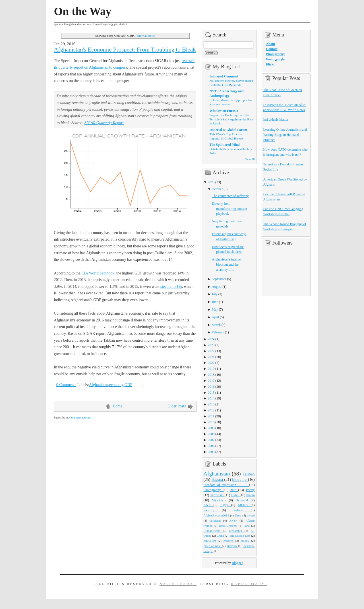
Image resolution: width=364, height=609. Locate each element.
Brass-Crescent (229, 526)
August (217, 287)
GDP (128, 385)
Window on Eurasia (224, 111)
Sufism (242, 510)
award (251, 515)
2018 (211, 375)
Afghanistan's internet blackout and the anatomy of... (227, 264)
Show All (250, 159)
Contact (272, 49)
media (250, 495)
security (213, 510)
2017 (211, 381)
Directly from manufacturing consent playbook (229, 209)
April (215, 317)
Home (117, 406)
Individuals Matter (276, 120)
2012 (211, 410)
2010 (211, 422)
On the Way (83, 11)
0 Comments (66, 385)
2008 (211, 434)
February (218, 332)
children (229, 541)
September (219, 279)
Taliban (249, 474)
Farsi (247, 526)
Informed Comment (224, 76)
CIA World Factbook (98, 273)
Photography (213, 490)
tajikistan (216, 520)
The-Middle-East (240, 536)
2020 (211, 363)
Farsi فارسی (275, 59)
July (215, 294)
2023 (211, 345)
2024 (211, 339)
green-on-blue (213, 546)
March (216, 325)
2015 (211, 393)
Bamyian (232, 546)
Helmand (243, 500)
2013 (211, 404)
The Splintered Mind (225, 145)
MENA (244, 505)
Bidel (235, 495)
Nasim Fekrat (178, 584)
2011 (211, 416)
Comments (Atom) (80, 418)
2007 (211, 440)
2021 (211, 357)
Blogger (237, 563)
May (215, 309)
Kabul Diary (249, 584)
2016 (211, 387)
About (271, 44)
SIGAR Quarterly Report (104, 123)
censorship (237, 531)
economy (116, 385)
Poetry (250, 490)
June (215, 302)
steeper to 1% (171, 287)
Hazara (218, 479)
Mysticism (220, 500)
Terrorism (217, 495)
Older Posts (177, 406)
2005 (211, 452)
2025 (211, 182)
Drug (239, 515)
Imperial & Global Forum (228, 130)
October (217, 189)
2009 (211, 428)
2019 (211, 369)
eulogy (246, 541)
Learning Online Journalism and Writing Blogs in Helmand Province (285, 135)
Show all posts (146, 36)
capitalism (211, 541)
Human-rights (213, 531)
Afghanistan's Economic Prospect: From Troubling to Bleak (125, 50)
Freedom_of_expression (226, 485)
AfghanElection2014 (217, 515)
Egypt (226, 505)
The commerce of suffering (230, 196)
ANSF (234, 520)
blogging (240, 479)
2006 (211, 446)
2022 (211, 351)
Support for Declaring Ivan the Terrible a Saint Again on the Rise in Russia (231, 119)
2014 (211, 398)
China (221, 536)
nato (234, 490)
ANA (209, 505)
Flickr (271, 64)
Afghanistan (99, 385)
